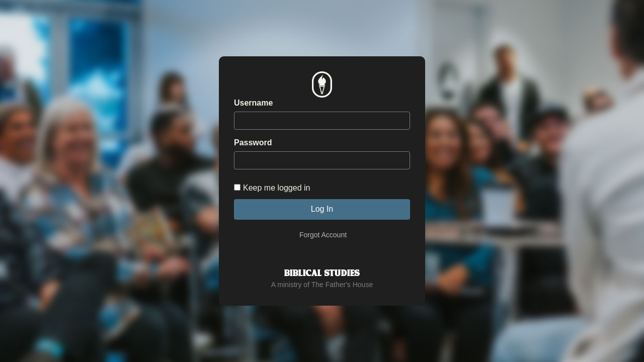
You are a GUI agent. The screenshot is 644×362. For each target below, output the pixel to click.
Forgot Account (323, 235)
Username (253, 103)
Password (253, 143)
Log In (322, 209)
